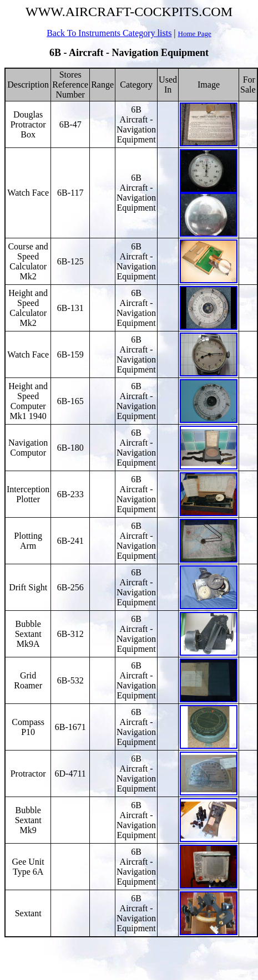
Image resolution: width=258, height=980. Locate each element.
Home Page (195, 34)
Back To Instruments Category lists (109, 33)
